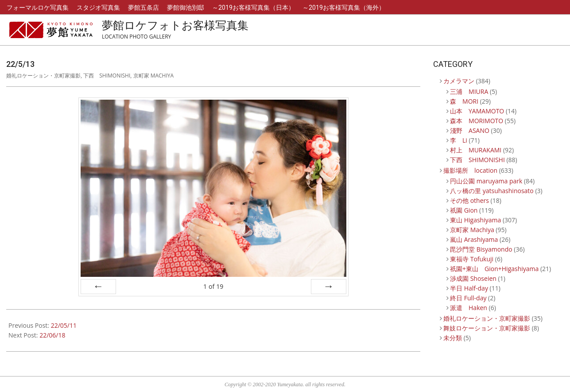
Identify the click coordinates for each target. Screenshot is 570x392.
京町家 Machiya (154, 76)
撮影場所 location (470, 170)
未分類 (453, 338)
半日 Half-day (469, 288)
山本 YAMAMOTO (477, 111)
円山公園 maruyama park (486, 181)
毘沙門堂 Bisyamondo (481, 249)
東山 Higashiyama (475, 220)
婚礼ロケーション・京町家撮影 (43, 76)
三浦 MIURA (469, 91)
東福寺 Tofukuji (472, 259)
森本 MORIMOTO (477, 121)
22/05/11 (64, 325)
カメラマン (459, 81)
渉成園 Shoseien (473, 278)
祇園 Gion (464, 210)
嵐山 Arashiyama (474, 239)
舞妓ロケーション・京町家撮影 (487, 328)
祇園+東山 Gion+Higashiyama (494, 269)
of (213, 286)
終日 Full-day (468, 298)
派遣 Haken (469, 308)
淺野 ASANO (470, 130)
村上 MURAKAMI (476, 150)
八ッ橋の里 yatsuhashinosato (492, 191)
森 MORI (464, 101)
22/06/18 (52, 335)
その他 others (469, 200)
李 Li (459, 140)
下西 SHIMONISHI (107, 76)
